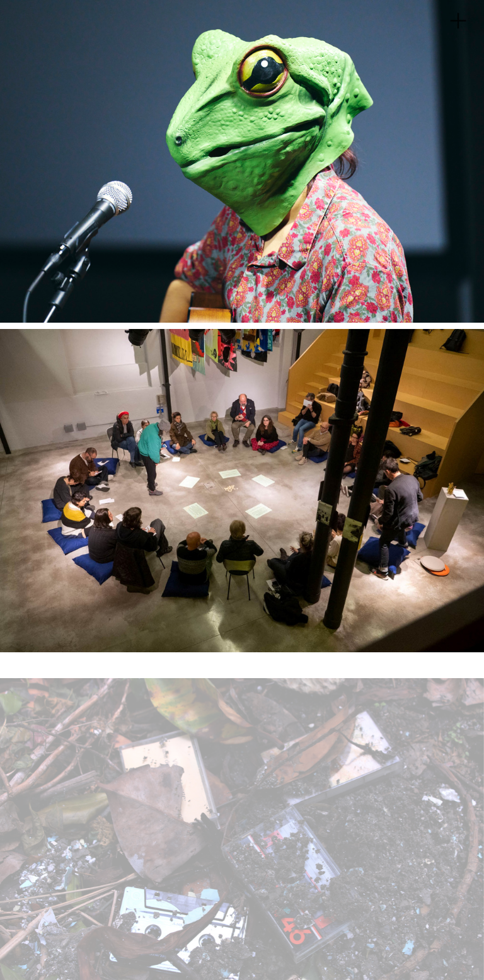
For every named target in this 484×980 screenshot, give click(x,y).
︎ (458, 21)
